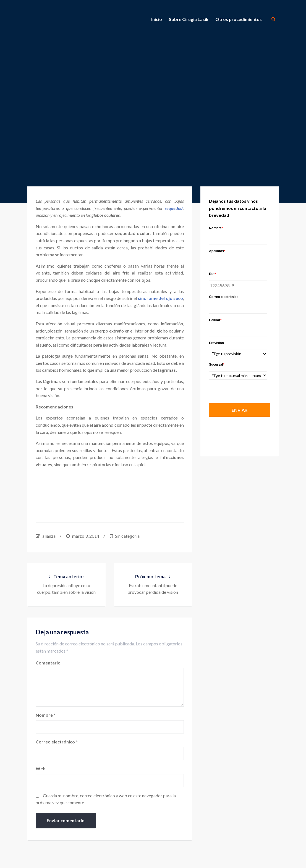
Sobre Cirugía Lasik (189, 19)
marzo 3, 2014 (86, 536)
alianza (49, 536)
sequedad (174, 208)
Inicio (157, 19)
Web (41, 768)
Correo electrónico (57, 742)
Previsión (216, 343)
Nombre (46, 715)
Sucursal (217, 365)
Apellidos (217, 251)
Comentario (48, 663)
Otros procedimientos (239, 19)
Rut (212, 274)
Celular (215, 320)
